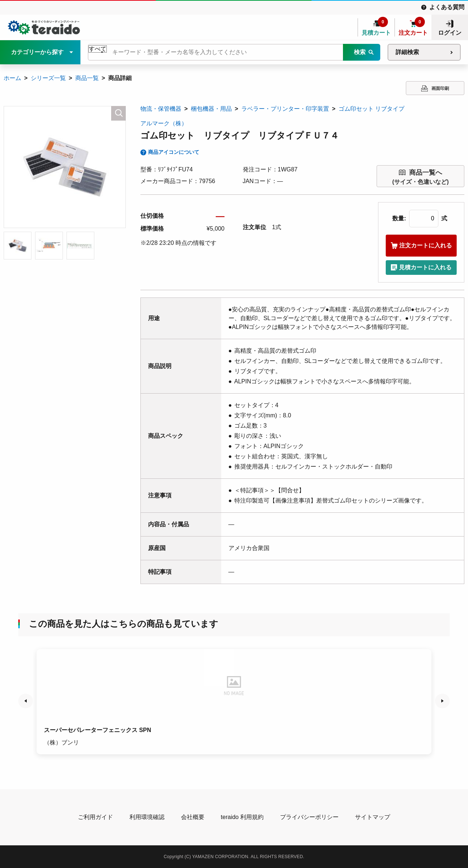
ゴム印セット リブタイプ (371, 109)
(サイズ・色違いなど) (421, 176)
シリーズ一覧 (48, 78)
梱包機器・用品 (211, 109)
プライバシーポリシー (309, 817)
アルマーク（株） (164, 123)
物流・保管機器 (161, 109)
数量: (399, 218)
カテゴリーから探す (37, 52)
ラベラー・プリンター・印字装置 (285, 109)
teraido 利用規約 (242, 817)
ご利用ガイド (95, 817)
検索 (360, 52)
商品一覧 (87, 78)
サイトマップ (373, 817)
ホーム (12, 78)
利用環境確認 (147, 817)
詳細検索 (407, 52)
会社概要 (193, 817)
